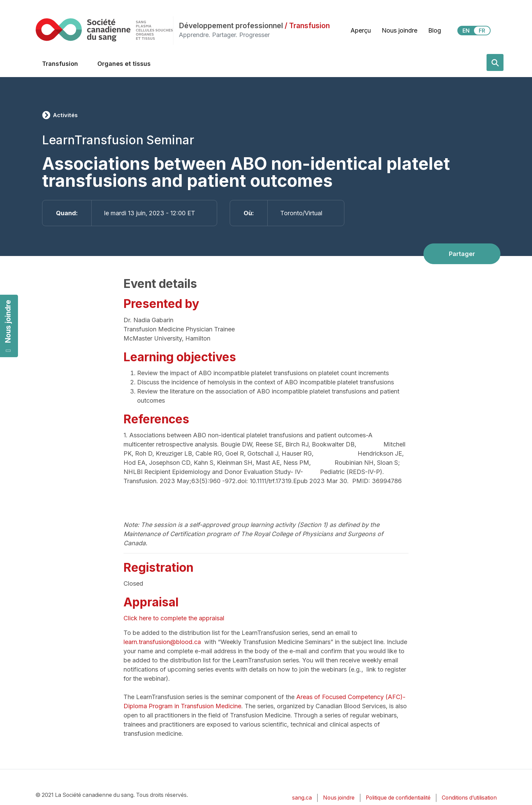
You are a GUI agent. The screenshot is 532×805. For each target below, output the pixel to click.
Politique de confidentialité (398, 798)
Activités (65, 115)
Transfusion (60, 64)
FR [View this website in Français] (482, 31)
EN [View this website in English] (466, 31)
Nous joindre (8, 326)
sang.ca (302, 798)
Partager (462, 254)
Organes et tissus (124, 64)
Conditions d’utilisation (469, 798)
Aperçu (361, 30)
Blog (435, 30)
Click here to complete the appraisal (175, 618)
